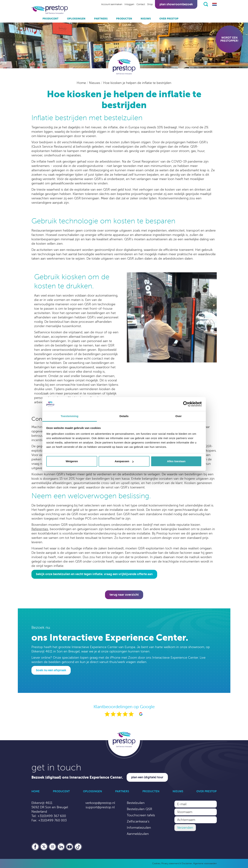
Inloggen (129, 4)
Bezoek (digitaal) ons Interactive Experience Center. (77, 777)
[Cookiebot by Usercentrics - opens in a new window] (186, 404)
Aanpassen (124, 461)
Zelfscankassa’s (138, 821)
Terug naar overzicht (124, 595)
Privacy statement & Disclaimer (177, 863)
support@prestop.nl (100, 807)
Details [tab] (124, 416)
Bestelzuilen (136, 803)
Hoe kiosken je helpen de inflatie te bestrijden (137, 83)
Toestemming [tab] (70, 416)
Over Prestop (169, 19)
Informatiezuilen (139, 828)
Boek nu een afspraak (51, 670)
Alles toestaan (176, 461)
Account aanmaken (112, 4)
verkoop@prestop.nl (100, 803)
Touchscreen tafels (141, 815)
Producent (51, 19)
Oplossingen (76, 19)
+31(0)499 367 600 (52, 816)
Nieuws (146, 19)
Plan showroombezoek (176, 4)
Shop (150, 4)
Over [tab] (179, 416)
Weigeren (72, 461)
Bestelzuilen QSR (139, 809)
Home (82, 83)
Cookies (156, 863)
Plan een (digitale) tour (147, 777)
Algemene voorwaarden (205, 863)
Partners (101, 19)
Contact (141, 4)
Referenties (40, 529)
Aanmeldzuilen (138, 834)
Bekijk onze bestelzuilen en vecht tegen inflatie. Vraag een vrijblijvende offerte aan (94, 574)
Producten (124, 19)
